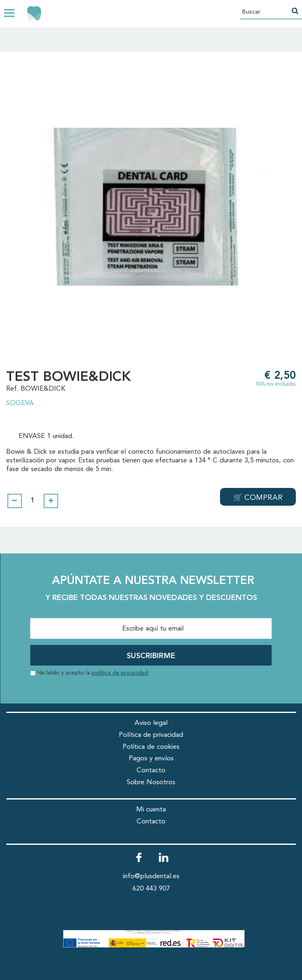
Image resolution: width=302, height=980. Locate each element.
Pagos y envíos (151, 758)
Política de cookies (151, 747)
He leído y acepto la (93, 673)
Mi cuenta (151, 810)
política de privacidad (120, 673)
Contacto (151, 770)
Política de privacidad (151, 735)
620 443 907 (151, 889)
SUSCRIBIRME (151, 656)
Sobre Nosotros (151, 782)
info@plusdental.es (151, 876)
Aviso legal (151, 723)
